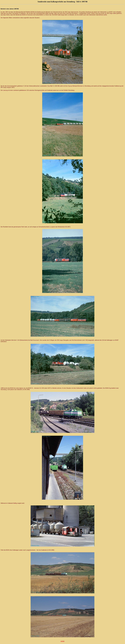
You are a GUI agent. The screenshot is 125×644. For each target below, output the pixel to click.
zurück (62, 641)
